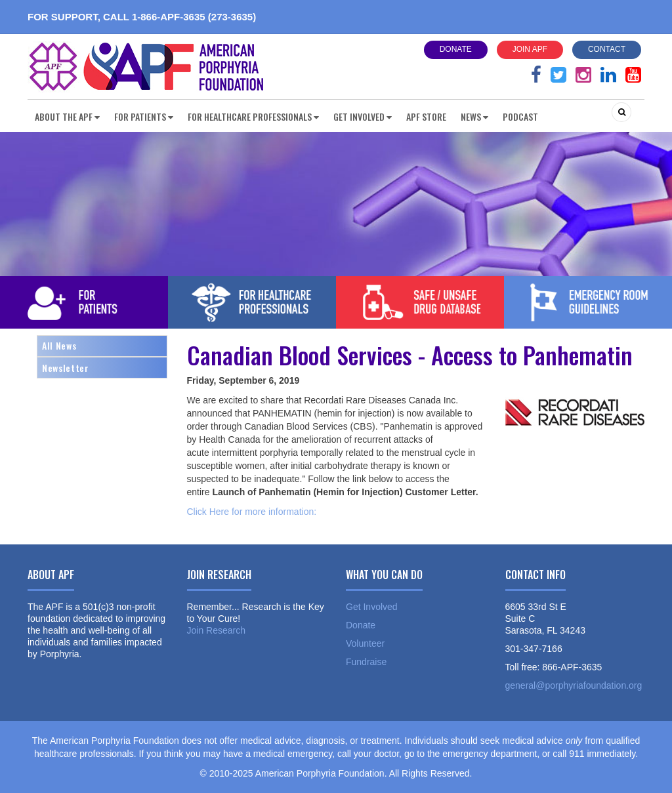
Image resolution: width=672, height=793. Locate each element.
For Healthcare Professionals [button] (253, 116)
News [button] (474, 116)
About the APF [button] (67, 116)
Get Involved (372, 607)
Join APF (530, 49)
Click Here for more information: (252, 512)
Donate (456, 49)
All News (59, 345)
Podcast (520, 116)
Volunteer (365, 643)
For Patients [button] (144, 116)
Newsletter (66, 368)
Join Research (217, 630)
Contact (607, 49)
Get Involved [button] (363, 116)
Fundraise (366, 662)
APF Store (426, 116)
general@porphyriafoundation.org (574, 685)
